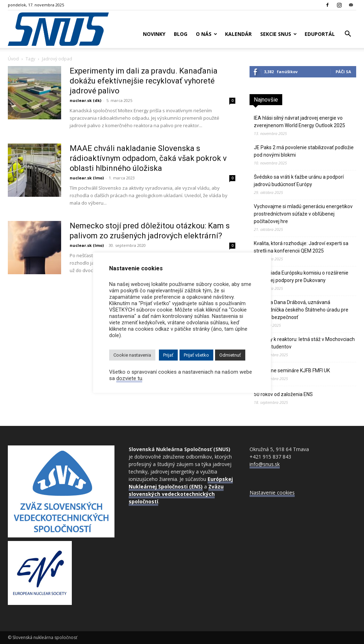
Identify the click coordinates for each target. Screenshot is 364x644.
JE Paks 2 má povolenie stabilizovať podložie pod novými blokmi (304, 151)
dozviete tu (129, 378)
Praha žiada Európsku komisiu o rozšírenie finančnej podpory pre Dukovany (301, 277)
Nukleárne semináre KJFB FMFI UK (292, 370)
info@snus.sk (265, 464)
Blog (181, 34)
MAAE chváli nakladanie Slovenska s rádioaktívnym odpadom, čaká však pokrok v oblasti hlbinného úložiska (148, 158)
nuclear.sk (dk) (85, 100)
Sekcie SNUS (279, 34)
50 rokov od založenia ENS (283, 394)
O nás (207, 34)
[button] (348, 35)
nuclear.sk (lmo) (87, 178)
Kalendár (238, 34)
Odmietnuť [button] (230, 355)
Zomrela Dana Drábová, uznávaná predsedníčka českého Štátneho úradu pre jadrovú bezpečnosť (301, 310)
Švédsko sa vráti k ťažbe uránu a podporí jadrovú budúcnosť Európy (299, 181)
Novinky (154, 34)
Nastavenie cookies (272, 493)
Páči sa (343, 72)
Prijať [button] (168, 355)
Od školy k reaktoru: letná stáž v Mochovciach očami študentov (304, 343)
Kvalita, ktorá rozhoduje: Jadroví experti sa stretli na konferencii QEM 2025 (301, 247)
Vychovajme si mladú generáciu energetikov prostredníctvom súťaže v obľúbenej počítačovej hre (303, 214)
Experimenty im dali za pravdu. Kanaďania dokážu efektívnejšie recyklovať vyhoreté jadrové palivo (144, 81)
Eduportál (320, 34)
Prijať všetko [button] (196, 355)
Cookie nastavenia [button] (132, 355)
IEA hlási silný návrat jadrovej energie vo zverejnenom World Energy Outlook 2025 (299, 122)
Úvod (13, 59)
